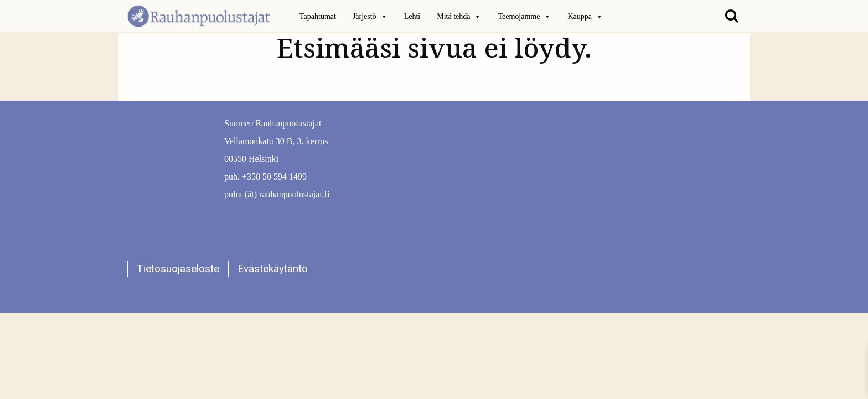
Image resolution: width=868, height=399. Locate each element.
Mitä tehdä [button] (459, 17)
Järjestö (370, 17)
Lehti (412, 16)
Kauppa (585, 17)
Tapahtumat (318, 16)
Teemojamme (524, 17)
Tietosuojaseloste (178, 268)
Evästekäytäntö (273, 268)
